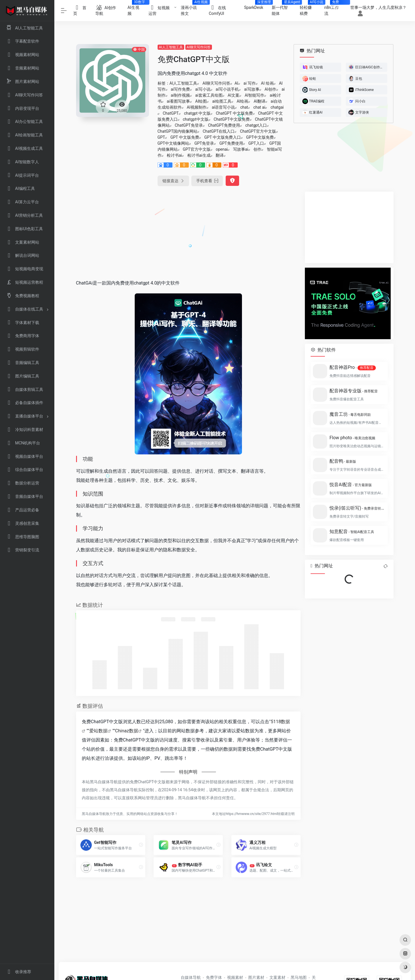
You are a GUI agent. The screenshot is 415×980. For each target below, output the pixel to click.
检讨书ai (174, 155)
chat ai (259, 107)
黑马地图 (299, 977)
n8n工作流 (334, 9)
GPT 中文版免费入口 (223, 137)
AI (236, 83)
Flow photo (352, 438)
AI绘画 (242, 101)
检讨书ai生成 (199, 155)
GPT (161, 137)
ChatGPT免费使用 (224, 125)
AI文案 (234, 95)
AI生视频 (136, 9)
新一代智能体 (284, 9)
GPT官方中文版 (197, 149)
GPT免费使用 (231, 143)
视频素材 (235, 977)
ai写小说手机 (227, 89)
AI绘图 (201, 101)
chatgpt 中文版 (197, 113)
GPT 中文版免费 (185, 137)
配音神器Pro (353, 367)
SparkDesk (256, 6)
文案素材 (277, 977)
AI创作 (270, 89)
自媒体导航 (191, 977)
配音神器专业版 (354, 391)
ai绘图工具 (222, 101)
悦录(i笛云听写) (357, 508)
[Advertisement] (188, 232)
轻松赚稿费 (310, 9)
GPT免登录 (204, 143)
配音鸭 (343, 461)
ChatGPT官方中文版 (258, 131)
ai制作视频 (180, 95)
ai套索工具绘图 (209, 95)
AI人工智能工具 (171, 47)
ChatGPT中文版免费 (232, 119)
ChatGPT (171, 113)
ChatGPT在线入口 (219, 131)
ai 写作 (250, 83)
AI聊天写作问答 (199, 47)
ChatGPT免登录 (189, 125)
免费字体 (214, 977)
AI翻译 (260, 101)
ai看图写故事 (178, 101)
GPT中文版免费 (260, 137)
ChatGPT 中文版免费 (234, 113)
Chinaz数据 (127, 731)
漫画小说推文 (193, 9)
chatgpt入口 (256, 125)
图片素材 (256, 977)
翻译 (220, 155)
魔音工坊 (350, 414)
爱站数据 (98, 731)
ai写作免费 (180, 89)
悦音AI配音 (351, 485)
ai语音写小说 (223, 107)
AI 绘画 (267, 83)
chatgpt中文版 (196, 119)
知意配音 (352, 531)
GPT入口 (256, 143)
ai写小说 (203, 89)
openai (222, 149)
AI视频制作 (197, 107)
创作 (257, 149)
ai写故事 (252, 89)
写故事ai (241, 149)
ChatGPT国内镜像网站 (178, 131)
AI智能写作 (254, 95)
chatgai (277, 107)
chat (244, 107)
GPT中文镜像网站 (173, 143)
